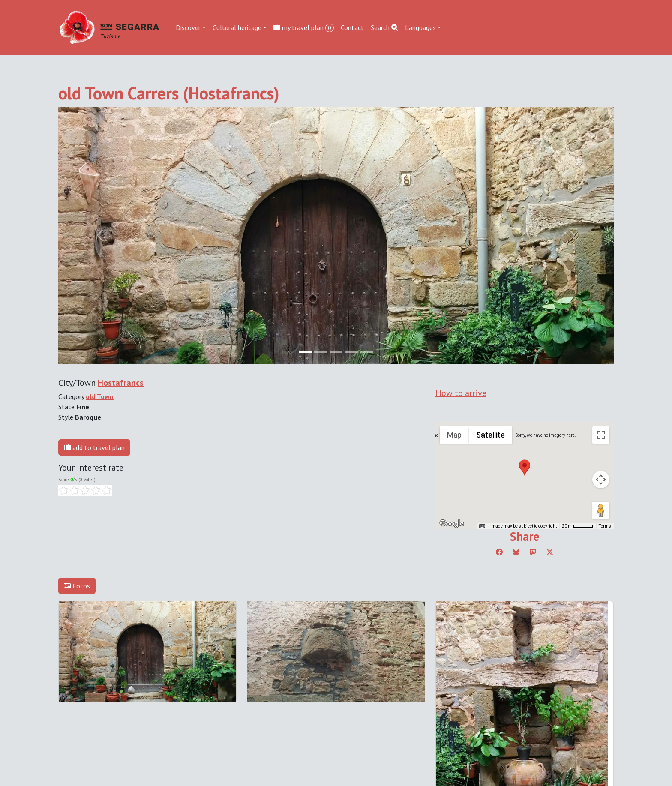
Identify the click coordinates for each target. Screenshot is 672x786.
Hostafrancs (121, 383)
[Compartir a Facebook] (499, 552)
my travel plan (304, 28)
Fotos (77, 586)
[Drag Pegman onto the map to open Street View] (601, 510)
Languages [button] (420, 27)
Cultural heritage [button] (237, 27)
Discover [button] (188, 27)
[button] (525, 468)
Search (384, 27)
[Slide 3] (351, 352)
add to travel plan (94, 447)
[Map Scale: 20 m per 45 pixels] (578, 526)
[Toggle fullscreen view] (601, 435)
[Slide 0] (305, 352)
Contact (352, 27)
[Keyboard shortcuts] (482, 526)
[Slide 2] (336, 352)
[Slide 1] (321, 352)
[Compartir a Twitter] (550, 552)
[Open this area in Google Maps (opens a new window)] (452, 524)
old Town (100, 396)
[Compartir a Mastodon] (533, 552)
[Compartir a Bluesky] (516, 552)
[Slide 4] (367, 352)
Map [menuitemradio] (454, 435)
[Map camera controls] (601, 480)
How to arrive (461, 393)
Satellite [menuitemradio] (490, 435)
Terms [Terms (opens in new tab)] (605, 526)
